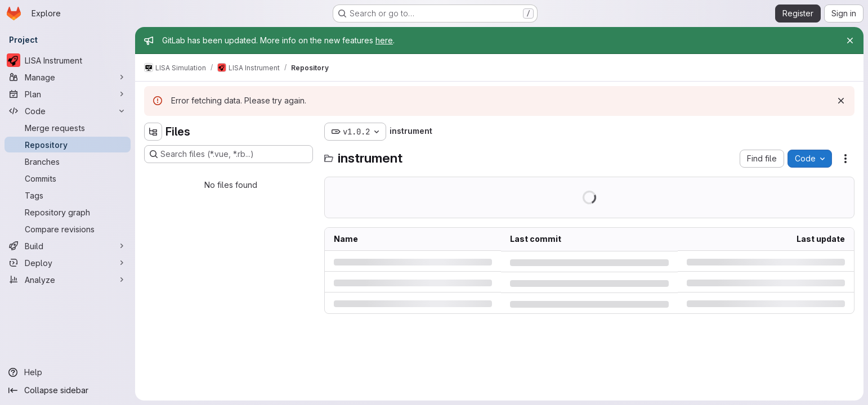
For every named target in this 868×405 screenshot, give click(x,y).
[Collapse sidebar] (68, 390)
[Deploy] (68, 263)
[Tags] (68, 195)
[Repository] (68, 145)
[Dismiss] (841, 101)
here (384, 40)
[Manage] (68, 77)
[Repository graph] (68, 212)
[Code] (68, 111)
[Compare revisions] (68, 229)
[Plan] (68, 94)
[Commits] (68, 178)
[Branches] (68, 161)
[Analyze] (68, 280)
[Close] (850, 40)
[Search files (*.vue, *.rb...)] (229, 154)
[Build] (68, 246)
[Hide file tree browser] (153, 132)
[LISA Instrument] (68, 60)
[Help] (68, 372)
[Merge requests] (68, 128)
